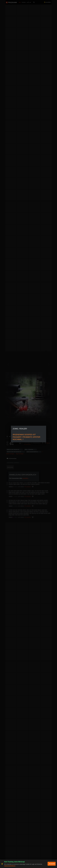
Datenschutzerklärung (10, 866)
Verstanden (52, 864)
